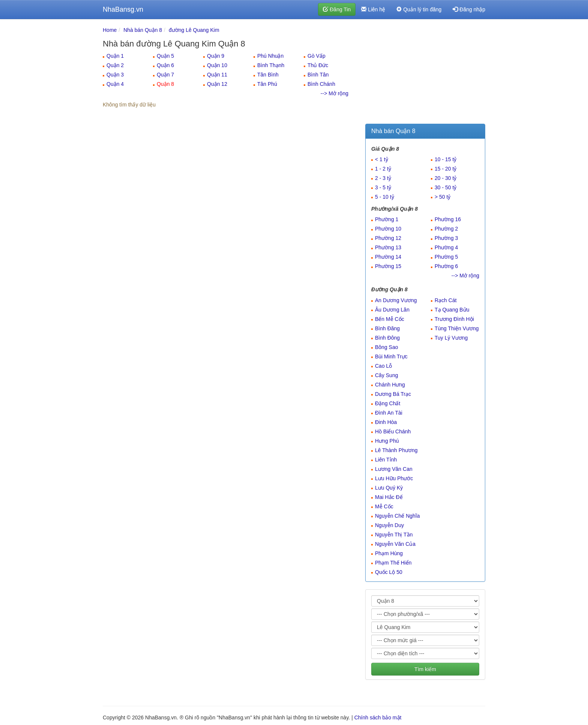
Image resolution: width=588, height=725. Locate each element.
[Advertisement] (425, 73)
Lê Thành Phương (396, 450)
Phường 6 (446, 266)
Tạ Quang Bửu (452, 310)
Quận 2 (115, 65)
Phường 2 (446, 229)
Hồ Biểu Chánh (393, 431)
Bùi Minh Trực (391, 357)
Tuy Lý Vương (451, 338)
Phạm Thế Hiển (393, 563)
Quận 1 (115, 56)
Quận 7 (165, 75)
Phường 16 (448, 219)
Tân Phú (267, 84)
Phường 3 (446, 238)
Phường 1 (387, 219)
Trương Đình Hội (454, 319)
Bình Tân (318, 75)
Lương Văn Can (394, 469)
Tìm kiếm (425, 669)
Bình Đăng (387, 328)
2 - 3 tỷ (383, 178)
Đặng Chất (388, 403)
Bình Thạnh (271, 65)
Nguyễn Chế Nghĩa (397, 516)
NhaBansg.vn (123, 9)
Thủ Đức (318, 65)
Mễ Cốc (384, 506)
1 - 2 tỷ (383, 169)
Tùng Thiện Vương (457, 328)
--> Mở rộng (334, 93)
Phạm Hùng (389, 553)
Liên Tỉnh (386, 460)
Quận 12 (217, 84)
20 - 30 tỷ (445, 178)
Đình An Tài (389, 413)
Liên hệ (373, 9)
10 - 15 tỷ (445, 159)
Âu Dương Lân (392, 310)
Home (110, 30)
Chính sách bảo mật (378, 718)
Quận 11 (217, 75)
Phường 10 (388, 229)
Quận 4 (115, 84)
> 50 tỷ (442, 197)
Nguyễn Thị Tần (394, 535)
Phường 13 (388, 247)
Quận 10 (217, 65)
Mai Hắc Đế (389, 497)
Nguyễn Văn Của (395, 544)
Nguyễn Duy (389, 525)
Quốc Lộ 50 (389, 572)
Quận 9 (216, 56)
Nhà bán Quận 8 (143, 30)
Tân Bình (268, 75)
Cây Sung (386, 375)
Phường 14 (388, 257)
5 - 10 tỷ (385, 197)
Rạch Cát (446, 300)
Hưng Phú (387, 441)
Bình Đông (387, 338)
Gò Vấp (316, 56)
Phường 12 (388, 238)
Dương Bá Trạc (393, 394)
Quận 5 (165, 56)
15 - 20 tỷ (445, 169)
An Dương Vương (396, 300)
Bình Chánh (321, 84)
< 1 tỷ (382, 159)
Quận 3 (115, 75)
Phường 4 (446, 247)
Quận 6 (165, 65)
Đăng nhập (469, 9)
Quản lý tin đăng (419, 9)
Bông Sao (387, 347)
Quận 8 (165, 84)
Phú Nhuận (270, 56)
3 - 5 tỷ (383, 187)
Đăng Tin (337, 9)
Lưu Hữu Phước (394, 478)
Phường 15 (388, 266)
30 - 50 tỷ (445, 187)
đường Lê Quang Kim (194, 30)
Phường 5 (446, 257)
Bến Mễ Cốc (390, 319)
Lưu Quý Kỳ (389, 488)
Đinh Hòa (386, 422)
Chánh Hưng (390, 385)
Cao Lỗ (383, 366)
